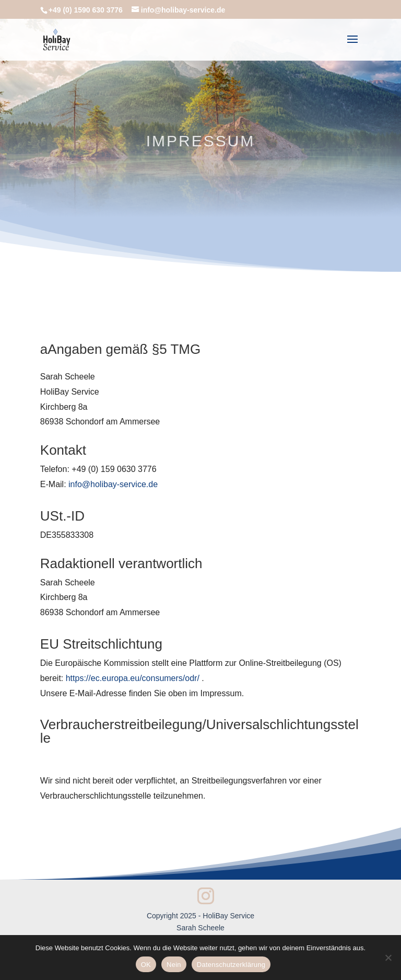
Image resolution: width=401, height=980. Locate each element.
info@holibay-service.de (113, 484)
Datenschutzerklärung (231, 965)
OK (146, 965)
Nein (174, 965)
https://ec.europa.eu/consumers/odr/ (133, 678)
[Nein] (388, 958)
